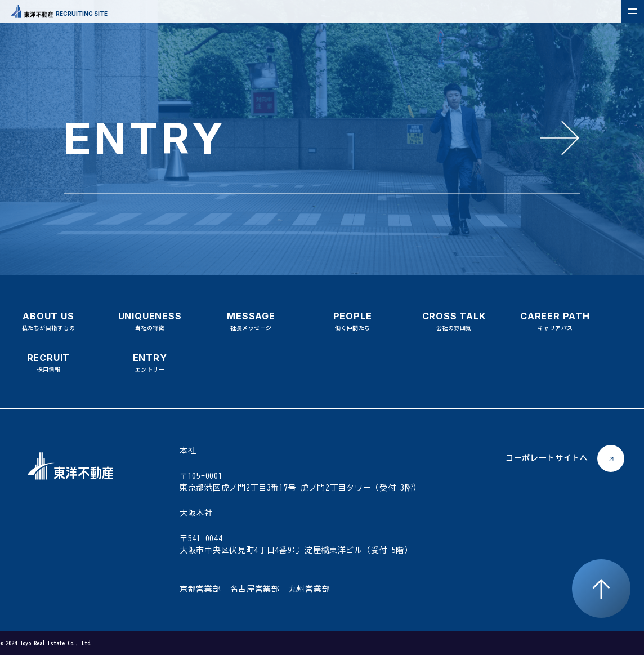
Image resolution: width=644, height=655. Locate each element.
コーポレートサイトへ (547, 458)
